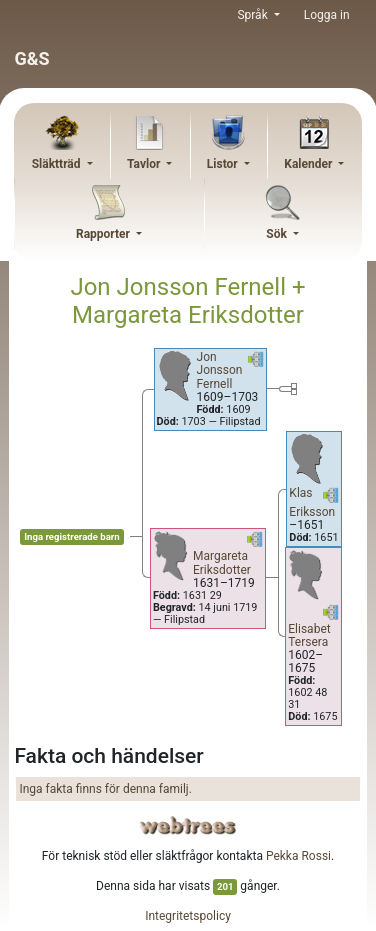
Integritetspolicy (188, 916)
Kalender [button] (309, 164)
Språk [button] (253, 15)
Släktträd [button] (58, 164)
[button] (256, 363)
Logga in (327, 15)
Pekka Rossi (298, 856)
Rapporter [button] (104, 234)
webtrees (188, 825)
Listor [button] (224, 164)
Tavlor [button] (145, 164)
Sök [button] (278, 234)
